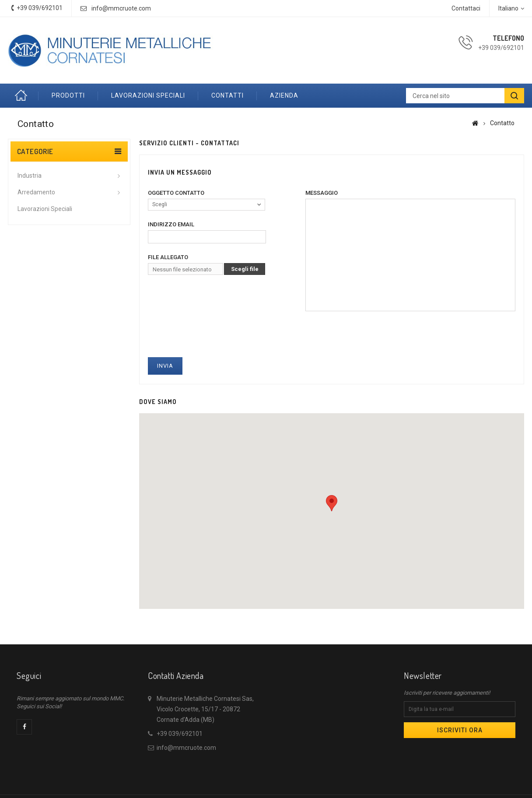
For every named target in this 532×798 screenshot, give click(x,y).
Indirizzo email (171, 224)
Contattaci (466, 8)
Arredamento (36, 192)
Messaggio (322, 193)
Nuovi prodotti (229, 783)
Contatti (227, 95)
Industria (30, 176)
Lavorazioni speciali (148, 95)
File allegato (168, 257)
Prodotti (68, 95)
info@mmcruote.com (121, 8)
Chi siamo (305, 783)
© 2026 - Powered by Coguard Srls (266, 793)
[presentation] (214, 331)
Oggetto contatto (176, 193)
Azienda (284, 95)
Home (23, 96)
